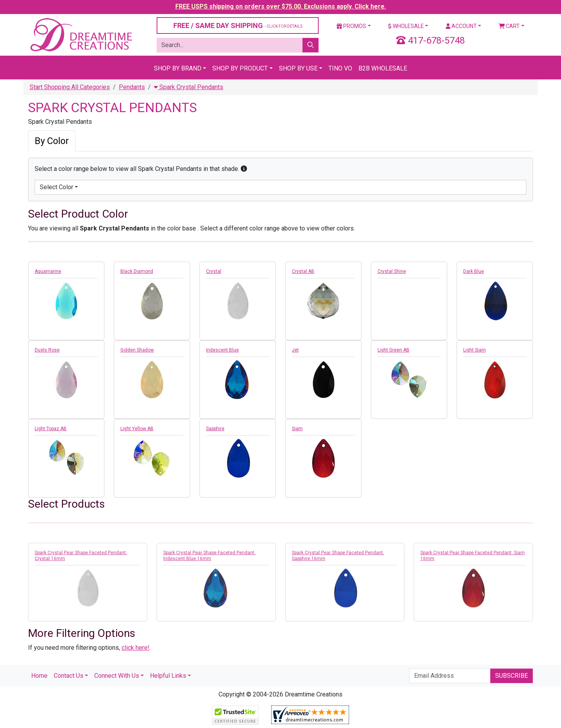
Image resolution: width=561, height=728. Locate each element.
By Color (52, 141)
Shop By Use (298, 68)
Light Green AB (393, 350)
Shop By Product (240, 68)
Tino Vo (340, 68)
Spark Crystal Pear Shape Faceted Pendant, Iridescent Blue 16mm (209, 559)
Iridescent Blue (222, 350)
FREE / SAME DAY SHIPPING (238, 25)
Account (461, 26)
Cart (509, 26)
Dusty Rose (47, 350)
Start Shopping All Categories (70, 87)
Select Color (56, 187)
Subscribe (512, 676)
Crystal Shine (392, 271)
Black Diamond (137, 271)
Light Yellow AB (137, 429)
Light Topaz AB (51, 429)
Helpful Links (168, 676)
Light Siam (475, 350)
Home (39, 676)
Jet (295, 350)
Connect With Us (117, 676)
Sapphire (215, 429)
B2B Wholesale (383, 68)
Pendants (132, 87)
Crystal (214, 271)
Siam (297, 429)
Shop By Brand (178, 68)
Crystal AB (303, 271)
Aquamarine (48, 271)
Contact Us (69, 676)
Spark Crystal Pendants (189, 87)
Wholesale (406, 26)
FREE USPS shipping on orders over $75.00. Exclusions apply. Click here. (281, 6)
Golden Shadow (137, 350)
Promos (351, 26)
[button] (244, 169)
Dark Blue (474, 271)
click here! (136, 648)
